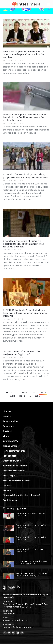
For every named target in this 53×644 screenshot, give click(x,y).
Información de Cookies (15, 466)
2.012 (24, 393)
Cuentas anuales (12, 461)
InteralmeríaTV (10, 441)
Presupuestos (10, 456)
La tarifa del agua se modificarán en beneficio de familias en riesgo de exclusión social (25, 118)
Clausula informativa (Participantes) (21, 495)
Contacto (8, 485)
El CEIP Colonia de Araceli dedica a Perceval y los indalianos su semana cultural (25, 313)
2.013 (34, 393)
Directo (7, 411)
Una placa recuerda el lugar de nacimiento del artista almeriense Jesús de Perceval (23, 244)
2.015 (13, 396)
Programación (10, 421)
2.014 (43, 393)
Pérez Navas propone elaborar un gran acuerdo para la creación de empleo (23, 55)
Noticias (7, 60)
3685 (37, 396)
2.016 (22, 396)
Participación (10, 500)
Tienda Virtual (10, 446)
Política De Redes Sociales (17, 481)
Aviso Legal (9, 476)
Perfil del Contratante (14, 451)
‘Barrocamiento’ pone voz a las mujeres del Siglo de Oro (22, 353)
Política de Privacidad (14, 471)
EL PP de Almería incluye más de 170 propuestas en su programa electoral (26, 176)
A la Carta (8, 431)
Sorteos (7, 490)
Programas (9, 426)
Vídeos (6, 436)
